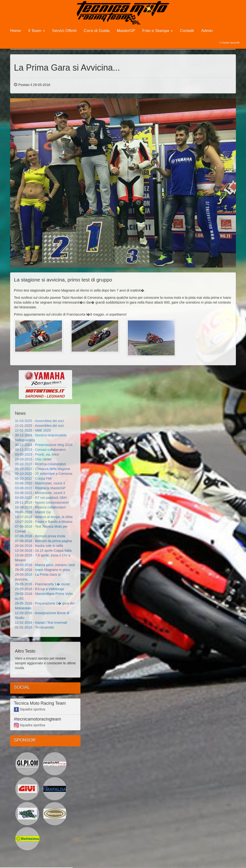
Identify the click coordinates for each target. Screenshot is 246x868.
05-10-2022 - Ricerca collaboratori (40, 464)
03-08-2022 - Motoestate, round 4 (40, 483)
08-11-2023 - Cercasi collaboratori (40, 450)
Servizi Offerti (64, 31)
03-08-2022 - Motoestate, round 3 (40, 493)
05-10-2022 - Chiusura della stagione (43, 469)
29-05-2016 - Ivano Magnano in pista (42, 570)
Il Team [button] (36, 31)
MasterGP (126, 31)
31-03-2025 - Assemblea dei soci (39, 421)
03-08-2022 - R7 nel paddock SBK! (41, 498)
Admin (207, 31)
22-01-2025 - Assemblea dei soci (39, 426)
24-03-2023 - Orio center (33, 459)
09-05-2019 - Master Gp (33, 512)
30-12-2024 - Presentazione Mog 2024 (44, 445)
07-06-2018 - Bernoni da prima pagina (43, 541)
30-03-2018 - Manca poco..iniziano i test (45, 565)
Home (15, 31)
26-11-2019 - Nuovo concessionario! (42, 502)
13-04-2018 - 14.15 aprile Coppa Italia (43, 550)
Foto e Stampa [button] (158, 31)
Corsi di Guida (97, 31)
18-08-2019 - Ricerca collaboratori (40, 507)
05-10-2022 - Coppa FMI (33, 478)
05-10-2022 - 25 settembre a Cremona (44, 474)
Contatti (187, 31)
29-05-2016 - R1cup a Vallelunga (39, 589)
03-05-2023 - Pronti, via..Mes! (37, 454)
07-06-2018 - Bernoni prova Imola (40, 536)
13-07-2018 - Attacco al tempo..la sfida (44, 517)
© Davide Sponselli (229, 43)
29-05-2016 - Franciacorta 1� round (42, 584)
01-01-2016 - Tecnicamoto (34, 627)
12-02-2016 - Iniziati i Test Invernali (41, 623)
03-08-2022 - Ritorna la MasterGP (40, 488)
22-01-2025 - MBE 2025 (33, 430)
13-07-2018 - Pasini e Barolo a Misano (44, 522)
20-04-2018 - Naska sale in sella (39, 546)
